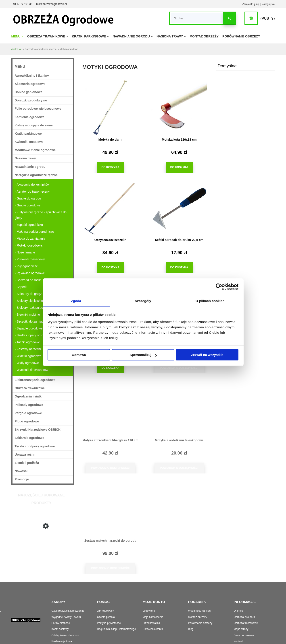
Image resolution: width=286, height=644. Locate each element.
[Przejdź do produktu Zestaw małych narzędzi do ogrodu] (244, 308)
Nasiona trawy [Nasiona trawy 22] (25, 158)
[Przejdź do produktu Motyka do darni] (43, 555)
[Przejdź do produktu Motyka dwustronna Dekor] (244, 208)
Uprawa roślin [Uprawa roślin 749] (25, 455)
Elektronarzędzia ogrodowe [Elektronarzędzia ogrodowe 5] (35, 380)
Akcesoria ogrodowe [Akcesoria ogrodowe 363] (30, 84)
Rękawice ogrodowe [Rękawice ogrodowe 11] (31, 273)
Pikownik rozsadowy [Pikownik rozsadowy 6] (31, 259)
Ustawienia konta (153, 608)
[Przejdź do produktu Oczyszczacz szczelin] (244, 107)
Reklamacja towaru (63, 620)
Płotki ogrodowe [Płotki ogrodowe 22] (27, 421)
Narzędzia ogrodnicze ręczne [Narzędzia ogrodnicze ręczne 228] (36, 175)
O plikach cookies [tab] (210, 301)
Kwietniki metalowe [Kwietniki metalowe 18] (29, 142)
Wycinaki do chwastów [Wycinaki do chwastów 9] (32, 370)
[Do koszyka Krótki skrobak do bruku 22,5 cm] (109, 267)
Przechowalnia (151, 602)
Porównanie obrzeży (200, 602)
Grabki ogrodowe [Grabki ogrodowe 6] (29, 205)
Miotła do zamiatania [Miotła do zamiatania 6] (31, 239)
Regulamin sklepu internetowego (117, 608)
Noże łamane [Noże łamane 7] (26, 252)
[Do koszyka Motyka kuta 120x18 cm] (176, 167)
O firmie (238, 589)
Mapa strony (241, 608)
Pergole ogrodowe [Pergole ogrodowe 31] (28, 413)
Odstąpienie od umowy (65, 614)
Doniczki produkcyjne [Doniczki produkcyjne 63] (31, 100)
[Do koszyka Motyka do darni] (109, 167)
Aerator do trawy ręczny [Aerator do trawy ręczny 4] (33, 191)
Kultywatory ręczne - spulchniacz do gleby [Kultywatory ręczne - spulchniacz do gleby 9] (41, 215)
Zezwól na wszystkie (207, 355)
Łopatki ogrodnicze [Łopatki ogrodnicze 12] (30, 225)
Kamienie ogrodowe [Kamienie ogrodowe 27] (30, 117)
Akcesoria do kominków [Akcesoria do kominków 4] (33, 185)
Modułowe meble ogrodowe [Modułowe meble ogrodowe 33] (35, 150)
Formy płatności (61, 602)
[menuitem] (19, 36)
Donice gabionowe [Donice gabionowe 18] (29, 92)
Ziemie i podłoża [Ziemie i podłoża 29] (27, 463)
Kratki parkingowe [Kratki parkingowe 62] (28, 134)
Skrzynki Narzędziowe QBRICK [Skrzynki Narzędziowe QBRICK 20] (38, 430)
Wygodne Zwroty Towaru (66, 595)
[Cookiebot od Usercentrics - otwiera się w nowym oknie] (219, 287)
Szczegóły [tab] (143, 301)
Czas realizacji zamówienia (68, 589)
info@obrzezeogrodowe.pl (51, 4)
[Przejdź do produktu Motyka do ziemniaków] (177, 208)
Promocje (22, 479)
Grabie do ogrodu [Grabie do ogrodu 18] (29, 198)
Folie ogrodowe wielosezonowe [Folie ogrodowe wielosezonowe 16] (38, 109)
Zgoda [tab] (76, 301)
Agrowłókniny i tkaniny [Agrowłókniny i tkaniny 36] (32, 76)
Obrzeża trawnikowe (246, 602)
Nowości (21, 471)
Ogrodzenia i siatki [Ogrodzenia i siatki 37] (29, 396)
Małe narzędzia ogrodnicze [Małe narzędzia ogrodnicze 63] (35, 232)
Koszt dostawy (60, 608)
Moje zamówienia (153, 595)
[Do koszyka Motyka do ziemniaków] (176, 267)
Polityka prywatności (109, 602)
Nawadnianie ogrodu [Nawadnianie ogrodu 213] (30, 167)
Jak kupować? (106, 589)
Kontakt (238, 620)
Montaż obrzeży (198, 595)
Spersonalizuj (143, 355)
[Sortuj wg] (245, 66)
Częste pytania (106, 595)
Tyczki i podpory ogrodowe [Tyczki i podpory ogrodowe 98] (35, 446)
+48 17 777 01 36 (22, 4)
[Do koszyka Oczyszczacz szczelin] (243, 167)
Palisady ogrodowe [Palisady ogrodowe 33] (29, 405)
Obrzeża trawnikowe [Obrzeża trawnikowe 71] (30, 388)
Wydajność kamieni (200, 589)
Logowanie (149, 589)
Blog (191, 608)
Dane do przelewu (245, 614)
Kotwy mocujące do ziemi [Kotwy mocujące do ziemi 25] (34, 125)
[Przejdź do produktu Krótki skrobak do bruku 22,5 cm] (110, 208)
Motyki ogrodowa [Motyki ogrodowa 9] (30, 245)
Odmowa (79, 355)
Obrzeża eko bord (244, 595)
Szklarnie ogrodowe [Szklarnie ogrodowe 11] (29, 438)
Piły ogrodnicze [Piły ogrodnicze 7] (27, 266)
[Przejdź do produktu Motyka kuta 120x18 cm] (177, 107)
